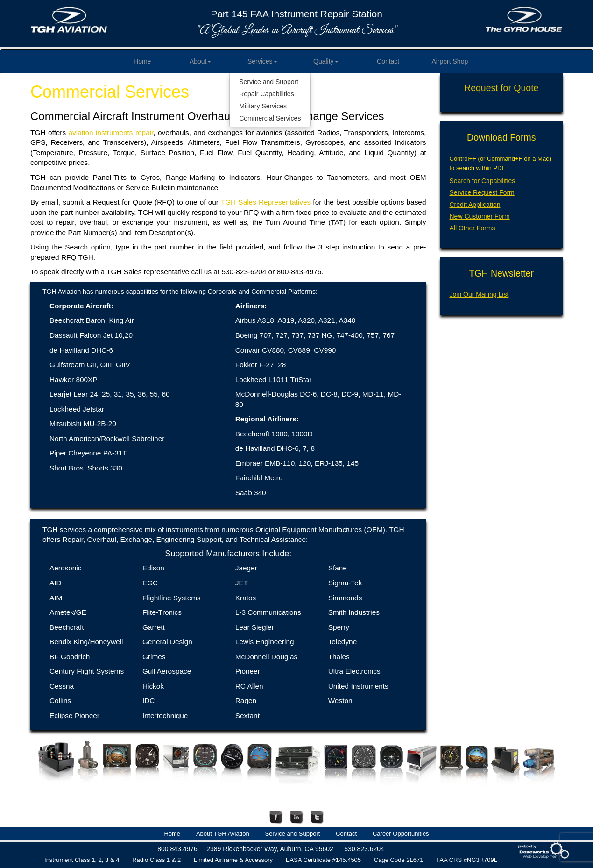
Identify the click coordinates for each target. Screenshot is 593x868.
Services (262, 61)
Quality (326, 61)
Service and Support (269, 82)
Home (142, 61)
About (201, 61)
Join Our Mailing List (479, 294)
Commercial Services (270, 118)
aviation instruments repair (111, 132)
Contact (388, 61)
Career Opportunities (401, 834)
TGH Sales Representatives (266, 202)
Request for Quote (501, 88)
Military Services (263, 106)
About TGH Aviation (223, 834)
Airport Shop (450, 61)
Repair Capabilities (267, 94)
